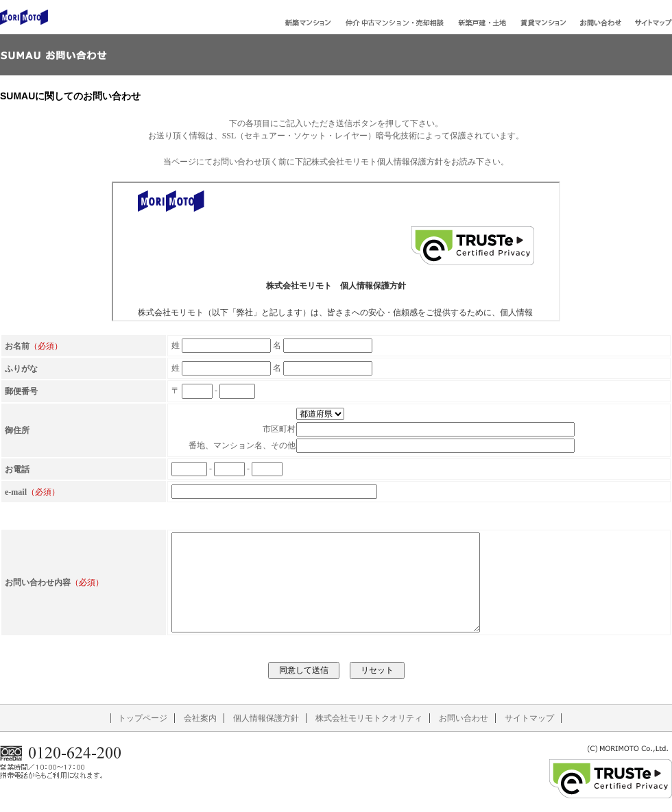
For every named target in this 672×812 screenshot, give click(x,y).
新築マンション (308, 23)
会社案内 (200, 718)
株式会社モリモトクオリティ (369, 718)
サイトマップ (653, 23)
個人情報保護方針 (266, 718)
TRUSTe (610, 779)
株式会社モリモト (24, 17)
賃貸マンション (543, 23)
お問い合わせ (601, 23)
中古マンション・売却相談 (394, 23)
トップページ (143, 718)
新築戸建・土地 (482, 23)
